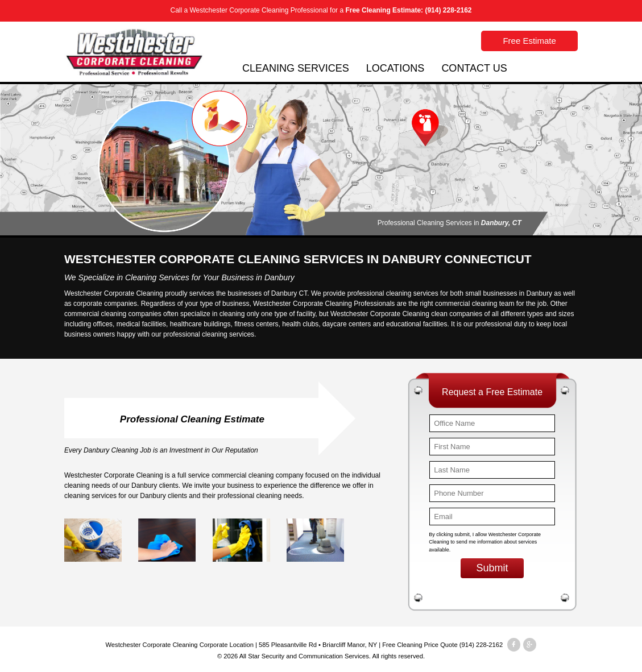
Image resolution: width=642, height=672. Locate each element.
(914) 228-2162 (448, 10)
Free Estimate (529, 41)
